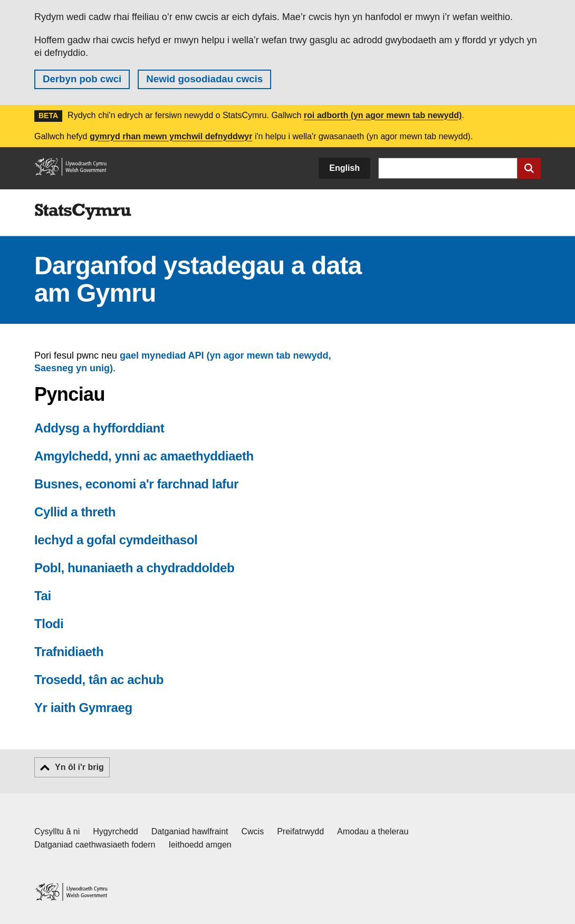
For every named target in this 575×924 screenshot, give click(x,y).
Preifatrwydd (300, 831)
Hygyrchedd (115, 831)
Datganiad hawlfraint (190, 831)
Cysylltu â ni (57, 831)
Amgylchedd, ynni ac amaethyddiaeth (144, 456)
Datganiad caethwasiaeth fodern (95, 845)
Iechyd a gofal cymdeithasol (116, 540)
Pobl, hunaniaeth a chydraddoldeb (134, 568)
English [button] (344, 168)
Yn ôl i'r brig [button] (79, 767)
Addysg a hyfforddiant (99, 428)
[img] (83, 212)
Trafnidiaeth (69, 652)
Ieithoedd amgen (200, 845)
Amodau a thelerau (373, 831)
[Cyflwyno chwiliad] (529, 168)
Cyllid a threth (75, 512)
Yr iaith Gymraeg (83, 708)
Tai (43, 596)
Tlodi (49, 624)
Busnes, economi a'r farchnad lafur (136, 484)
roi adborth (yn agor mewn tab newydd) (383, 115)
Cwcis (253, 831)
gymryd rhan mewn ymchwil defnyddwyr (171, 136)
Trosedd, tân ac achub (99, 680)
